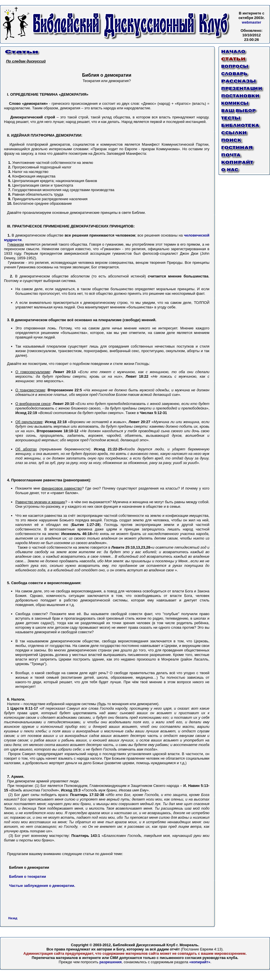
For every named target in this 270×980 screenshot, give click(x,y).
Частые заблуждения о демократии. (42, 886)
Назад (13, 918)
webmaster (252, 22)
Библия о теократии (28, 876)
